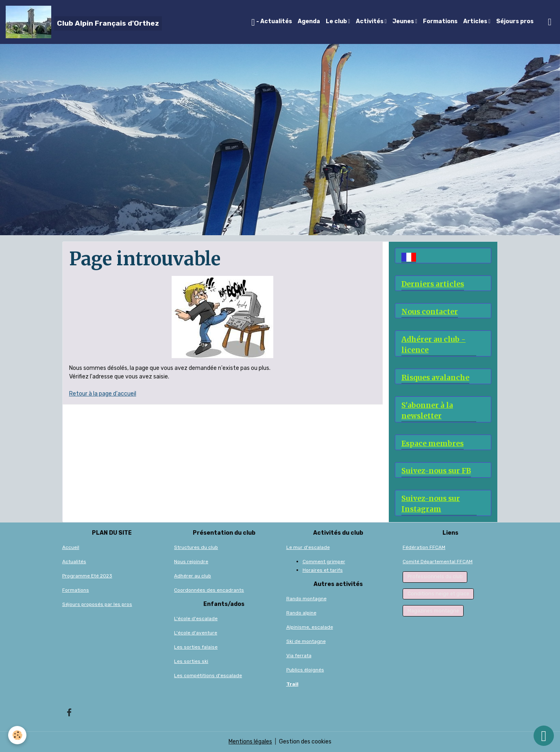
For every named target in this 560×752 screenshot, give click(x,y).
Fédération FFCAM (424, 547)
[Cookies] (17, 735)
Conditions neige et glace (438, 594)
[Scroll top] (544, 736)
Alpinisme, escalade (310, 627)
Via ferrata (299, 656)
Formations (440, 21)
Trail (292, 684)
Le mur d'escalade (308, 547)
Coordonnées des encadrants (209, 590)
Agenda (309, 21)
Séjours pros (515, 21)
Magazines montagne (433, 611)
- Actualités (272, 22)
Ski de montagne (306, 641)
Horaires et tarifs (323, 570)
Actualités (74, 562)
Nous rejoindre (191, 562)
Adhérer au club (193, 576)
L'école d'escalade (196, 619)
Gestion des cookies (305, 742)
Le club (337, 21)
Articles (476, 21)
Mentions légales (250, 742)
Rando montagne (306, 599)
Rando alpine (301, 613)
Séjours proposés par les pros (97, 604)
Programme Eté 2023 (87, 576)
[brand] (84, 22)
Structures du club (196, 547)
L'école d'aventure (196, 633)
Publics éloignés (305, 670)
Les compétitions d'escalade (208, 675)
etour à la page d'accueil (105, 394)
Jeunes (404, 21)
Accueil (71, 547)
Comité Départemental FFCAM (438, 562)
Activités (370, 21)
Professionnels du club (435, 577)
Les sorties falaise (196, 647)
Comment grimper (324, 562)
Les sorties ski (191, 661)
